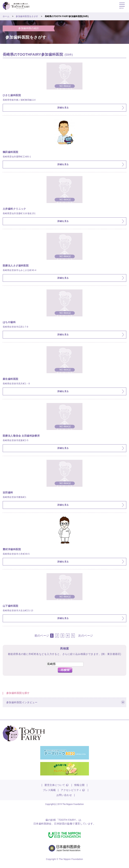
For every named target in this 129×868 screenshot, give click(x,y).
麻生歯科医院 (11, 379)
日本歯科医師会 (42, 824)
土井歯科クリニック (14, 209)
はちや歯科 (9, 322)
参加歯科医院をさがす (27, 16)
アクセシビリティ (71, 790)
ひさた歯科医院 (12, 95)
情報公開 (79, 785)
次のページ (86, 636)
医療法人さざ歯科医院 (16, 266)
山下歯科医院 (11, 606)
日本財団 (59, 824)
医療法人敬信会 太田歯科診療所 (21, 436)
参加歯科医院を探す (18, 693)
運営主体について (55, 785)
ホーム (6, 16)
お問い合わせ (64, 795)
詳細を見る (63, 108)
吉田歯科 (8, 492)
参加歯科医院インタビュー (22, 702)
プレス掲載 (49, 790)
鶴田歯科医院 (11, 152)
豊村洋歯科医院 (12, 549)
